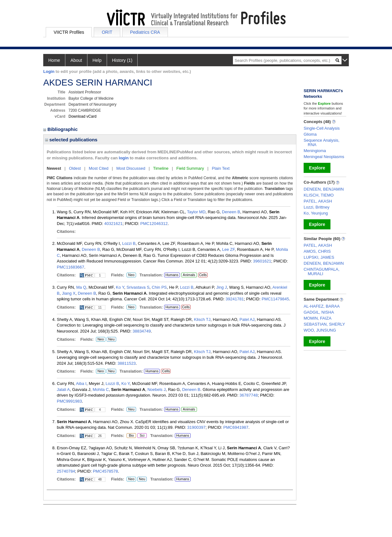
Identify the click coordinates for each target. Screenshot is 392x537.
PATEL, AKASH (318, 201)
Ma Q (81, 287)
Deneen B (231, 212)
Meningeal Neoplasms (324, 157)
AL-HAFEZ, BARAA (322, 306)
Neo (131, 275)
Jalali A (63, 389)
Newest (54, 168)
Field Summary (190, 168)
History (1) (122, 60)
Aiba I (81, 384)
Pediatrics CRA (145, 32)
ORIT (107, 32)
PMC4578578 (105, 471)
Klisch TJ (202, 319)
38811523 (127, 363)
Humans (172, 275)
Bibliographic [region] (61, 129)
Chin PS (159, 287)
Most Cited (98, 168)
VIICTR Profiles (69, 32)
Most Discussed (131, 168)
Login (49, 71)
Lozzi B (129, 243)
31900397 (196, 427)
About (76, 60)
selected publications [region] (71, 140)
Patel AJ (247, 319)
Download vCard (83, 116)
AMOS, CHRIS (317, 251)
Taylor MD (196, 212)
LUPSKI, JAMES (319, 257)
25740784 (66, 471)
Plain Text (221, 168)
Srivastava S (138, 287)
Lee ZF (229, 249)
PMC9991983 (69, 401)
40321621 (113, 224)
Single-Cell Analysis (322, 128)
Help (97, 60)
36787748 (249, 395)
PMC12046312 (154, 224)
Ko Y (120, 287)
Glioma (310, 134)
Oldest (75, 168)
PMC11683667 (71, 267)
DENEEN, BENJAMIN (324, 189)
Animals (189, 275)
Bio (130, 436)
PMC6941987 (236, 427)
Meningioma (315, 151)
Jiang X (69, 293)
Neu (111, 339)
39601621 (262, 261)
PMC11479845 (275, 299)
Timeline (161, 168)
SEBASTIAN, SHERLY (324, 324)
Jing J (222, 287)
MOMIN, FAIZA (318, 318)
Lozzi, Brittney (317, 207)
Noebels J (157, 389)
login (124, 158)
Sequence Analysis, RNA (321, 142)
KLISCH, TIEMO (319, 195)
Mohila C (101, 389)
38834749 (142, 331)
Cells (203, 275)
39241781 (235, 299)
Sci (141, 436)
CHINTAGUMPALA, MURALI (322, 271)
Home (54, 60)
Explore (317, 168)
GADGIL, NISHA (319, 312)
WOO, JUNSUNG (320, 330)
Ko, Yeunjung (316, 213)
